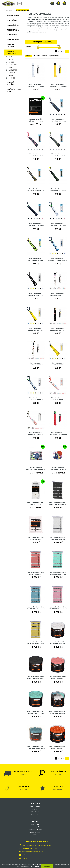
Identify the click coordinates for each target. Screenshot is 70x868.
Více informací (34, 866)
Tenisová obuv (13, 40)
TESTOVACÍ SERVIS (58, 772)
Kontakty (35, 817)
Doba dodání (35, 824)
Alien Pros (13, 70)
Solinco (12, 78)
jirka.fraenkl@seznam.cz (36, 852)
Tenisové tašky (13, 30)
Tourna (12, 73)
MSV (10, 57)
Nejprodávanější (54, 56)
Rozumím (47, 866)
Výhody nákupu (35, 812)
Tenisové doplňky (10, 83)
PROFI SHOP (58, 786)
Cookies (35, 835)
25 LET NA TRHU (23, 786)
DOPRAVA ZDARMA (23, 772)
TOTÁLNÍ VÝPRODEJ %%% (14, 90)
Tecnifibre (13, 65)
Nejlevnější (37, 56)
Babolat (12, 75)
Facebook (25, 855)
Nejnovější (29, 56)
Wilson (12, 62)
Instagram (25, 858)
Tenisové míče (12, 35)
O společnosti (35, 814)
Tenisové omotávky (22, 10)
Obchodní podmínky (35, 832)
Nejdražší (44, 56)
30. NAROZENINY (13, 15)
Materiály (35, 809)
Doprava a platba (35, 827)
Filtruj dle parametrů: (43, 42)
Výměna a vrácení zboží (35, 829)
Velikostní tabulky (35, 806)
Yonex (11, 67)
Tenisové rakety (13, 20)
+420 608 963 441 (35, 848)
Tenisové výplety (14, 25)
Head (11, 59)
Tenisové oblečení (10, 46)
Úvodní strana (8, 10)
